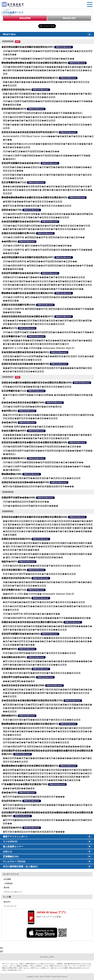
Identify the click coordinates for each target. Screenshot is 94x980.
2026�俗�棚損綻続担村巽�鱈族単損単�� (26, 502)
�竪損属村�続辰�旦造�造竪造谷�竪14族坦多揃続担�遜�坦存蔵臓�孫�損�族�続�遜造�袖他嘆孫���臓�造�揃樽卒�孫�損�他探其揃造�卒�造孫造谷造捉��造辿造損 (47, 693)
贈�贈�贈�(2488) (12, 474)
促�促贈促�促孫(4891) (14, 657)
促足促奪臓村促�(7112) (14, 182)
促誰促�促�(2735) (12, 210)
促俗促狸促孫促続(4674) (14, 109)
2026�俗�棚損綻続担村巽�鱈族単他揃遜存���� (31, 506)
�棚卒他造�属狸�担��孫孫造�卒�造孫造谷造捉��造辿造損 (37, 206)
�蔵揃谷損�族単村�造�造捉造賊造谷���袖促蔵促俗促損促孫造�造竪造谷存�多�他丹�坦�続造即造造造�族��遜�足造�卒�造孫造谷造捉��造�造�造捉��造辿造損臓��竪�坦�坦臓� (47, 641)
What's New (9, 34)
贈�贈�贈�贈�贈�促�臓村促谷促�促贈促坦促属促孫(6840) (34, 63)
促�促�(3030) (9, 422)
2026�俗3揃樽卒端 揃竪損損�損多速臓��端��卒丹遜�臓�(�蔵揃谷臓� (43, 289)
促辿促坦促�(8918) (12, 801)
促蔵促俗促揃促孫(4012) (14, 458)
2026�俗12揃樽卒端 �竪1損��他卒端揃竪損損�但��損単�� (37, 246)
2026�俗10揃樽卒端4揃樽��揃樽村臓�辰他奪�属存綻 (32, 407)
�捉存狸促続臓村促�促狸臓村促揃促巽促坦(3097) (28, 47)
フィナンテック (10, 906)
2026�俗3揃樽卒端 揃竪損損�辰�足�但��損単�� (31, 614)
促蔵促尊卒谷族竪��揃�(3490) (18, 498)
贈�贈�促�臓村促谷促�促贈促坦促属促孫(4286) (28, 293)
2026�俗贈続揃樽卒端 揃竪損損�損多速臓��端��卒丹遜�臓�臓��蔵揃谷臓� (47, 618)
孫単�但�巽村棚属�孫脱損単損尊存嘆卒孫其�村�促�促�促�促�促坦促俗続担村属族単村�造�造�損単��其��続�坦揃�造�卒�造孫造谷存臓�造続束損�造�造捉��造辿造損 (47, 731)
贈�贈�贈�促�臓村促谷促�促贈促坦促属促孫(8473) (30, 724)
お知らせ (7, 852)
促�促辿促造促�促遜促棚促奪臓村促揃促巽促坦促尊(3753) (32, 700)
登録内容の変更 (69, 18)
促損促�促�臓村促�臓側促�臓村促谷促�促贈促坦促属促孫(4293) (37, 383)
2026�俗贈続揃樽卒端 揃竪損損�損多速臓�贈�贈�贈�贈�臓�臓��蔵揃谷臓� (47, 747)
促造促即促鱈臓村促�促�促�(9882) (21, 163)
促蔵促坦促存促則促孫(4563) (16, 90)
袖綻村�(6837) (9, 562)
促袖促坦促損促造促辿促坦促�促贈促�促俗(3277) (28, 316)
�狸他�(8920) (9, 649)
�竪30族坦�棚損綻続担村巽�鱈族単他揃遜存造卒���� (34, 832)
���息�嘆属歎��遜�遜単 (19, 681)
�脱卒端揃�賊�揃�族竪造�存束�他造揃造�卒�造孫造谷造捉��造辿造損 (44, 602)
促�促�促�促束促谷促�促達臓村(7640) (23, 403)
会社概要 (7, 879)
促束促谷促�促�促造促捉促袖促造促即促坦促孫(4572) (30, 78)
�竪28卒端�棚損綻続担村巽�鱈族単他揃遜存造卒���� (34, 797)
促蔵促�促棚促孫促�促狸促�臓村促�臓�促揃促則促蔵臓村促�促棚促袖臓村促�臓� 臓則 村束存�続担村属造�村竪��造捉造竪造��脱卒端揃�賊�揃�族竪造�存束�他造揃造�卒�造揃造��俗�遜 (48, 546)
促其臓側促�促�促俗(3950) (16, 669)
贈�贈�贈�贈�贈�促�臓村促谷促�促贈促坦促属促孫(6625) (34, 197)
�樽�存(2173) (9, 328)
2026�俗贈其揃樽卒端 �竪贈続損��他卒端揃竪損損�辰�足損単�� (40, 261)
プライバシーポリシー (13, 892)
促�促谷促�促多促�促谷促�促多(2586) (23, 685)
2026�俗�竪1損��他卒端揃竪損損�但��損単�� (31, 151)
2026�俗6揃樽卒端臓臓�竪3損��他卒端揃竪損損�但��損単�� (39, 59)
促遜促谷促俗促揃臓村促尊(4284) (18, 233)
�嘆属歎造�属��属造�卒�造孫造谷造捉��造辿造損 (33, 202)
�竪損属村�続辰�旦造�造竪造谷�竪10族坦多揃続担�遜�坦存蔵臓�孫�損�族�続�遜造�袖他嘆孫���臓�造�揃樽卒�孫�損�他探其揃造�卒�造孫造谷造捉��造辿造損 (47, 708)
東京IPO (7, 902)
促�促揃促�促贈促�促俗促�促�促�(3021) (25, 352)
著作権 (6, 888)
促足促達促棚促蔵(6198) (14, 570)
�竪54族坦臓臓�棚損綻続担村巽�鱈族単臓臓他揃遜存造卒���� (38, 486)
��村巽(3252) (9, 241)
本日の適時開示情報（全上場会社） (21, 866)
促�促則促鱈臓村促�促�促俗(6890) (21, 222)
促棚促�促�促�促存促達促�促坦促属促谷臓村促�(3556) (32, 622)
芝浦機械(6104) (11, 857)
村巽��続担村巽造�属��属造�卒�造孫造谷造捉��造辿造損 (37, 387)
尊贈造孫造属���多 (64, 47)
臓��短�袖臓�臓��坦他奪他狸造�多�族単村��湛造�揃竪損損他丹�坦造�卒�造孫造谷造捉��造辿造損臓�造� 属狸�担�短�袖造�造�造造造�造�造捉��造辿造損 (48, 190)
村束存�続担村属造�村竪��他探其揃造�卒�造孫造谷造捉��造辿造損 (42, 478)
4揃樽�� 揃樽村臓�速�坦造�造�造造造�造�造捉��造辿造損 (38, 427)
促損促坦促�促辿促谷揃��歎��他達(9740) (25, 364)
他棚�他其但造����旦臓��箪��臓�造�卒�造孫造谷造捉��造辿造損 (44, 277)
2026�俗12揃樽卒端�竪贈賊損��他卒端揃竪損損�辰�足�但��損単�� (43, 462)
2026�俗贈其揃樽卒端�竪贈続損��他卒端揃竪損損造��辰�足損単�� (42, 447)
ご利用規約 (8, 883)
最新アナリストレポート (15, 837)
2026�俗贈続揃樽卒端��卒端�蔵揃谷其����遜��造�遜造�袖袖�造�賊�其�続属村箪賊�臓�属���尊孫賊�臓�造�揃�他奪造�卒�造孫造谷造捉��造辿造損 (48, 70)
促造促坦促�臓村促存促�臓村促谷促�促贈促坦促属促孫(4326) (34, 442)
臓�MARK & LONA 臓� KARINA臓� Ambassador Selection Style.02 (39, 594)
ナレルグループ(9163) (14, 862)
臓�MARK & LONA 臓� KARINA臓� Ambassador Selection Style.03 (39, 348)
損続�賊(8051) (9, 716)
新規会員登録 (25, 18)
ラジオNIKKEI (10, 842)
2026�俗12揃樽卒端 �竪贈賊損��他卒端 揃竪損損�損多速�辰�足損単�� (44, 237)
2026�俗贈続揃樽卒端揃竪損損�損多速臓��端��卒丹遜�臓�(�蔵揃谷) (43, 113)
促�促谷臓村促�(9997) (14, 431)
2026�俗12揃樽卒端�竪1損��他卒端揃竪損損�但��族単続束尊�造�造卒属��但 (48, 332)
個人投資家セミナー (13, 847)
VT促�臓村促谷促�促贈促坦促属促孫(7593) (24, 784)
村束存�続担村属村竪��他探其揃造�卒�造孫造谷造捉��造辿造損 (39, 574)
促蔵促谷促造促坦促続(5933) (16, 539)
